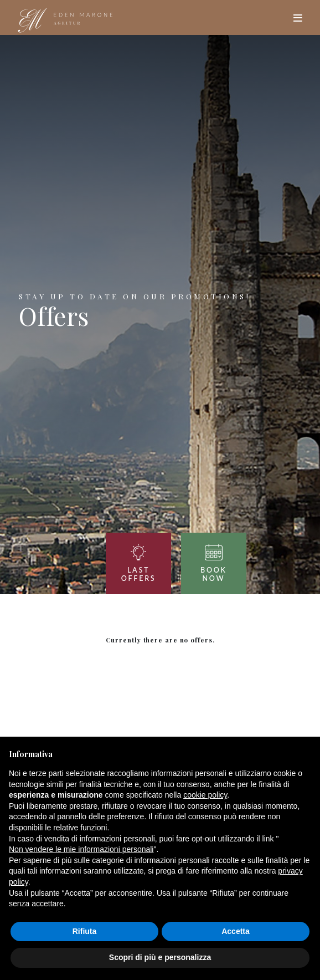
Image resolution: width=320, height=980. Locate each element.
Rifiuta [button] (85, 931)
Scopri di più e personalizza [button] (160, 957)
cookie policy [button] (205, 795)
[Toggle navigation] (298, 17)
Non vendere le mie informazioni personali (81, 849)
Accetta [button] (236, 931)
